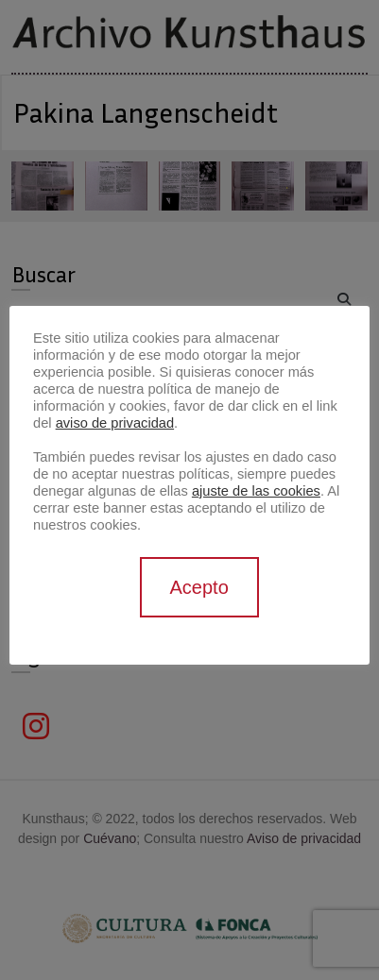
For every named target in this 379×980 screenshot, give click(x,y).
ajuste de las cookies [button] (256, 491)
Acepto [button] (199, 587)
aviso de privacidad (115, 423)
